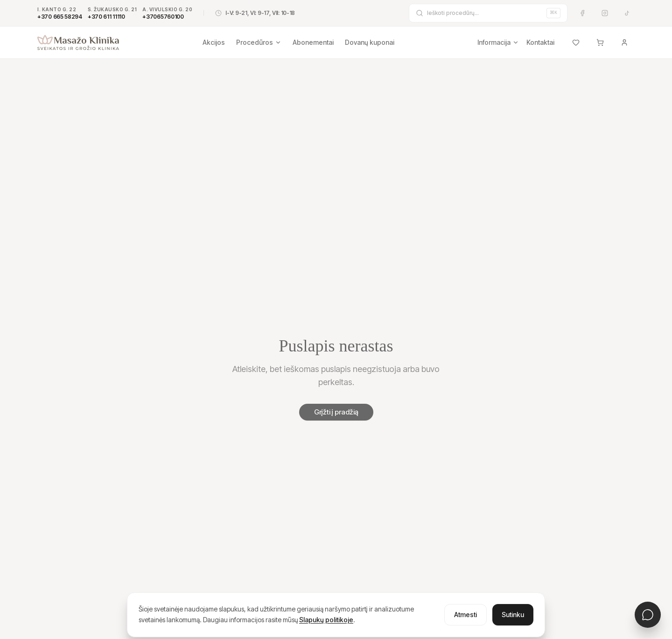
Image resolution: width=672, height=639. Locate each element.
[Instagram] (605, 13)
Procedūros (259, 42)
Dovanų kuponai (370, 42)
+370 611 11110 (106, 17)
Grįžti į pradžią (336, 412)
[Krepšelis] (600, 42)
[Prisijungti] (624, 42)
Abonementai (313, 42)
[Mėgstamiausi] (576, 42)
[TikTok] (627, 13)
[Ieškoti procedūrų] (485, 13)
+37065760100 (163, 17)
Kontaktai (540, 42)
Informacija (498, 42)
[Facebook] (582, 13)
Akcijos (214, 42)
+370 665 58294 (60, 17)
